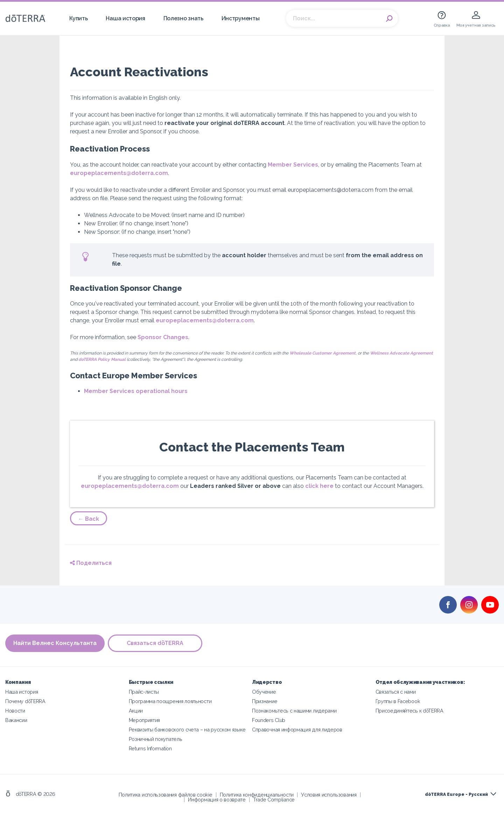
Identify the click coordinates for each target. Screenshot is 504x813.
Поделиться (91, 563)
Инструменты (241, 18)
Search (389, 19)
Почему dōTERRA (25, 701)
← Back (89, 519)
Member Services (293, 165)
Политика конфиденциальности (257, 795)
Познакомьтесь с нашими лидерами (294, 711)
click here (319, 486)
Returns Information (150, 748)
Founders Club (269, 720)
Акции (136, 711)
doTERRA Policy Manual (102, 359)
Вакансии (16, 720)
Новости (15, 711)
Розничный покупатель (156, 739)
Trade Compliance (274, 800)
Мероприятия (145, 720)
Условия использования (329, 795)
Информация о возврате (217, 800)
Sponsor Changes (163, 337)
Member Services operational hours (136, 391)
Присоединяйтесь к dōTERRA (409, 711)
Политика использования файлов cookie (166, 795)
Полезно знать (183, 18)
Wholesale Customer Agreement (323, 353)
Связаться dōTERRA (155, 643)
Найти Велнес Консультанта (55, 643)
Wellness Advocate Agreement (401, 353)
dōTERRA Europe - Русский (456, 794)
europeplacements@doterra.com (119, 173)
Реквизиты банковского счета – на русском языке (187, 730)
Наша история (125, 18)
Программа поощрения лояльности (170, 701)
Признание (265, 701)
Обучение (264, 692)
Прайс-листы (144, 692)
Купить (78, 18)
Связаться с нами (396, 692)
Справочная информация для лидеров (297, 730)
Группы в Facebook (398, 701)
